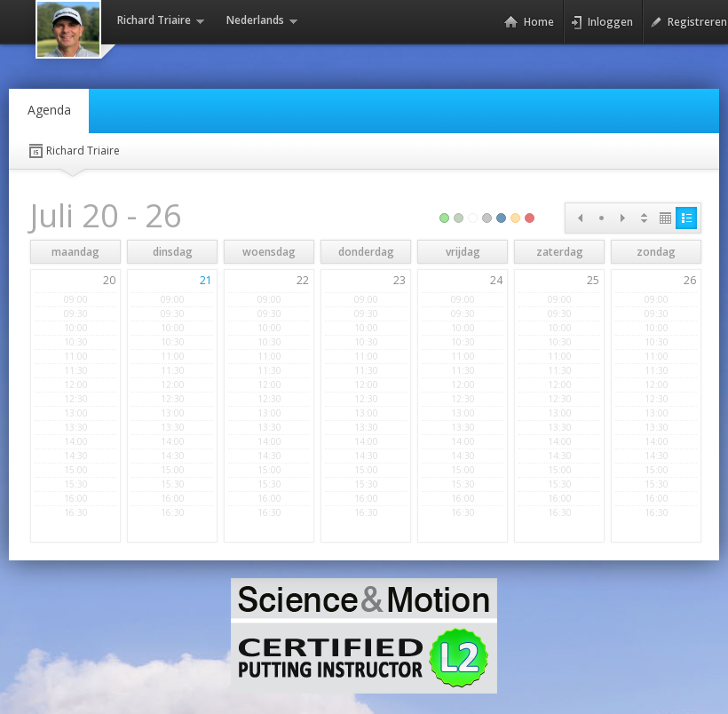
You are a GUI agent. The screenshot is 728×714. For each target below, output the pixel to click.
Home (529, 22)
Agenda (49, 110)
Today (601, 218)
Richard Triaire (73, 151)
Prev (580, 218)
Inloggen (602, 22)
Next (622, 218)
